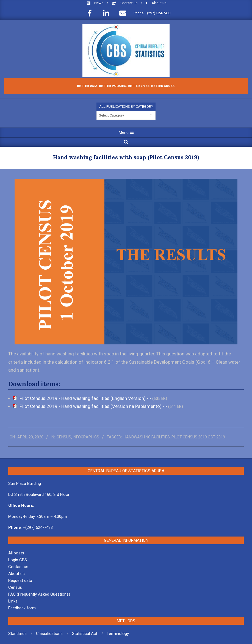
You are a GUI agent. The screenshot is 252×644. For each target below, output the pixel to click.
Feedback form (22, 608)
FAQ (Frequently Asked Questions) (39, 594)
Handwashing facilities (147, 437)
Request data (20, 581)
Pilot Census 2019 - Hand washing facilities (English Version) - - (86, 398)
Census (64, 437)
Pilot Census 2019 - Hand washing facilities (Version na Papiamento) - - (94, 406)
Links (13, 601)
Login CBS (18, 560)
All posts (16, 553)
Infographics (86, 437)
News (99, 3)
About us (159, 3)
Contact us (129, 3)
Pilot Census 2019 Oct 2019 (198, 437)
